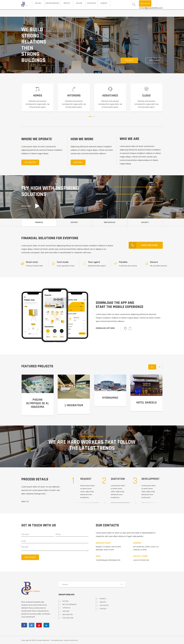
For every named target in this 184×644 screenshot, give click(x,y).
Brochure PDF (145, 4)
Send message (30, 557)
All (152, 367)
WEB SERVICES (110, 222)
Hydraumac (110, 398)
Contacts (129, 60)
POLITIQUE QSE (68, 618)
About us (25, 502)
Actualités (92, 3)
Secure (154, 262)
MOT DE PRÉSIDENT (70, 605)
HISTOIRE (66, 611)
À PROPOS (66, 608)
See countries (30, 162)
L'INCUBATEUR (74, 405)
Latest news (154, 60)
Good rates (32, 262)
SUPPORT (74, 222)
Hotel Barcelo (146, 403)
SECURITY (145, 222)
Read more (78, 162)
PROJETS (103, 599)
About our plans (143, 245)
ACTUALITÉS (104, 605)
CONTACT (103, 609)
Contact (104, 3)
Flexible (123, 262)
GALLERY (103, 602)
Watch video (26, 206)
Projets (67, 3)
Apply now (92, 456)
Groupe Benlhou (52, 3)
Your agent (94, 262)
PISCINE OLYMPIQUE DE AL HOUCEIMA (38, 403)
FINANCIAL (39, 222)
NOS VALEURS (68, 615)
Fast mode (63, 262)
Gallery (79, 3)
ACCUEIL (38, 3)
